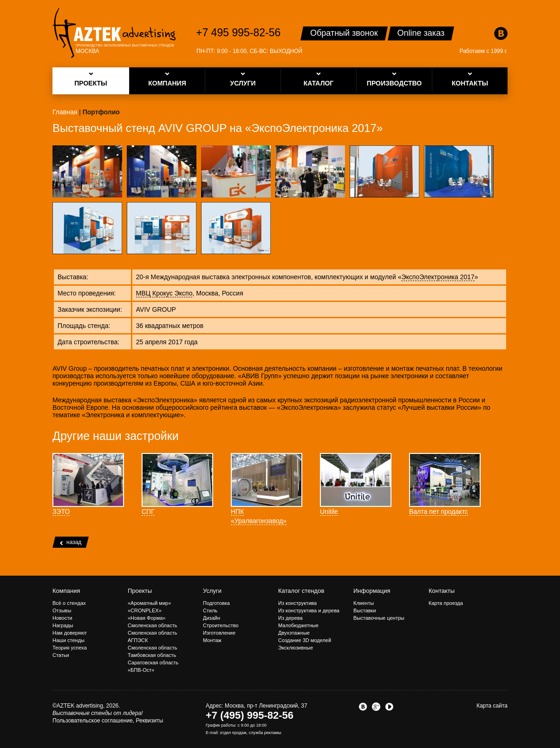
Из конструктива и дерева (309, 610)
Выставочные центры (379, 618)
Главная (65, 112)
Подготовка (216, 603)
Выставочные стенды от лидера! (98, 713)
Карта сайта (492, 706)
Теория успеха (70, 648)
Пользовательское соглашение (93, 721)
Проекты (140, 591)
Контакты (442, 591)
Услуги (212, 591)
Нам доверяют (70, 633)
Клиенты (364, 603)
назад (71, 542)
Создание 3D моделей (305, 640)
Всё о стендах (69, 603)
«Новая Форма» (147, 618)
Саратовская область (153, 663)
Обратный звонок (344, 33)
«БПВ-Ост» (141, 670)
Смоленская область (152, 625)
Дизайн (212, 618)
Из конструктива (297, 603)
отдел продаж (233, 733)
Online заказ (421, 33)
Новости (62, 618)
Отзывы (62, 610)
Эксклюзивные (296, 648)
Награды (63, 625)
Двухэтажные (294, 633)
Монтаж (212, 640)
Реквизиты (150, 721)
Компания (66, 591)
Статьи (61, 655)
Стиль (210, 610)
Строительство (221, 625)
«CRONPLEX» (145, 610)
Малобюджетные (298, 625)
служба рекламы (265, 733)
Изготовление (219, 633)
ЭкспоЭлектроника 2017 (438, 277)
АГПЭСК (138, 640)
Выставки (365, 610)
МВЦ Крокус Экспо (164, 293)
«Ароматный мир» (149, 603)
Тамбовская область (152, 655)
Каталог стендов (301, 591)
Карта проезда (446, 603)
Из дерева (290, 618)
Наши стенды (68, 640)
